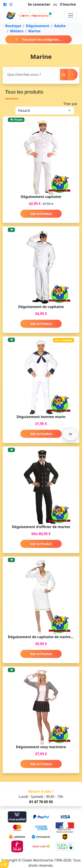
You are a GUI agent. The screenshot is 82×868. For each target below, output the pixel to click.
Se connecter (39, 4)
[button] (70, 434)
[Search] (32, 75)
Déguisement (38, 26)
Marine (34, 31)
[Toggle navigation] (71, 15)
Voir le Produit (41, 214)
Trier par (70, 104)
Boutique (13, 26)
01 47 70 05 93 (41, 802)
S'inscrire (68, 4)
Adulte (60, 26)
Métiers (17, 31)
